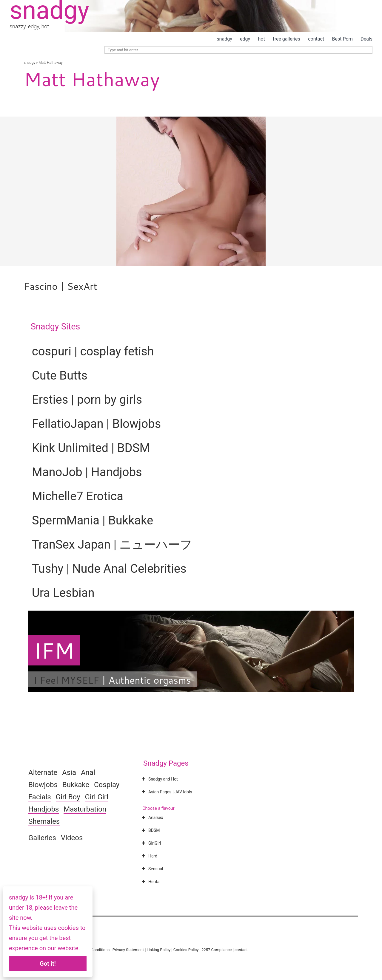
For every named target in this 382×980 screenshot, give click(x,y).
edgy (245, 39)
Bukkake (76, 785)
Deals (366, 39)
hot (262, 39)
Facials (40, 797)
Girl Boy (68, 797)
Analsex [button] (152, 818)
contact (316, 39)
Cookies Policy (186, 950)
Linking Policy (159, 950)
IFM (54, 650)
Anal (88, 772)
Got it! (48, 964)
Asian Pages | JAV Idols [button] (166, 792)
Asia (69, 772)
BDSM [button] (150, 830)
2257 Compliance (217, 950)
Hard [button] (149, 856)
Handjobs (44, 809)
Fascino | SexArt (61, 286)
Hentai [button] (150, 882)
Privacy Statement (128, 950)
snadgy (224, 39)
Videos (72, 838)
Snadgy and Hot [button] (159, 779)
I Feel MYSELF (66, 680)
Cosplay (107, 785)
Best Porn (342, 39)
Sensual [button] (152, 869)
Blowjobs (43, 785)
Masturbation (85, 809)
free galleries (286, 39)
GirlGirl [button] (151, 843)
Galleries (42, 838)
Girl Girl (96, 797)
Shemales (44, 821)
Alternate (43, 772)
